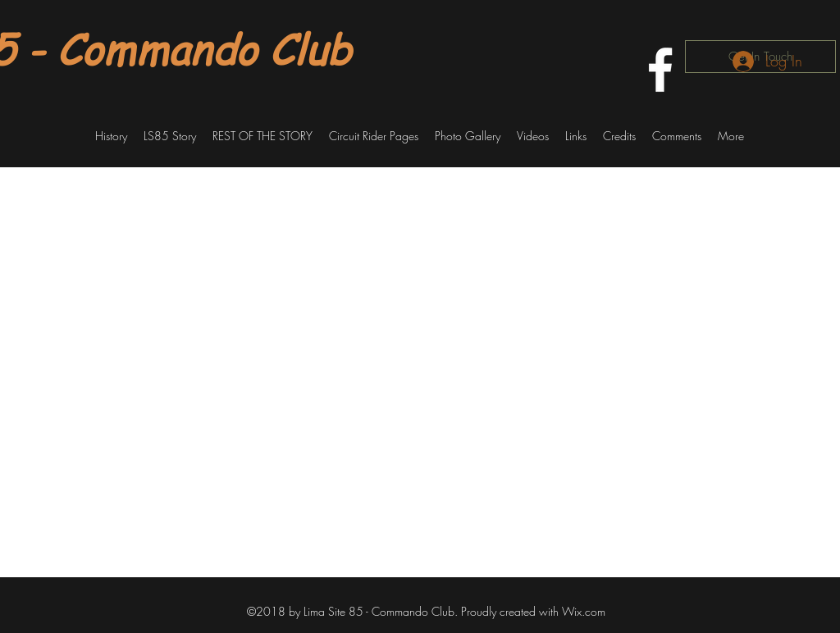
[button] (111, 136)
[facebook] (660, 70)
